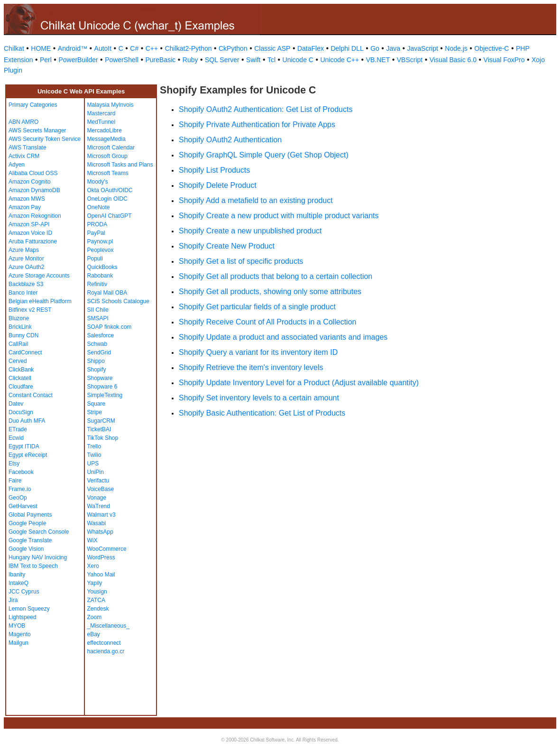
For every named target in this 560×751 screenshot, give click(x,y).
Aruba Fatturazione (33, 241)
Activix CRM (24, 156)
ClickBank (21, 370)
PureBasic (160, 60)
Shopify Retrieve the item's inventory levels (251, 367)
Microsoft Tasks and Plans (120, 165)
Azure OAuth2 (26, 267)
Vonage (97, 498)
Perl (46, 60)
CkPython (233, 48)
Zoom (95, 617)
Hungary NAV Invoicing (38, 557)
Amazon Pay (25, 207)
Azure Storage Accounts (39, 276)
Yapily (95, 583)
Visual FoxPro (504, 60)
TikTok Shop (103, 438)
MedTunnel (101, 122)
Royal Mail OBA (107, 293)
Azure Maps (24, 250)
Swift (253, 60)
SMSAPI (98, 318)
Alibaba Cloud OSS (33, 173)
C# (134, 48)
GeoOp (18, 498)
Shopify (97, 370)
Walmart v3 (101, 515)
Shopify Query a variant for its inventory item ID (258, 352)
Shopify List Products (214, 170)
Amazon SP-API (29, 224)
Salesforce (101, 335)
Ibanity (17, 575)
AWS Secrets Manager (37, 130)
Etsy (14, 464)
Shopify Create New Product (227, 246)
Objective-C (491, 48)
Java (393, 48)
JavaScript (423, 48)
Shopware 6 (102, 387)
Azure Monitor (26, 259)
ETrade (18, 429)
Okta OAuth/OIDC (110, 190)
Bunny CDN (23, 335)
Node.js (456, 48)
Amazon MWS (27, 199)
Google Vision (26, 549)
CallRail (18, 344)
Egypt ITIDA (24, 446)
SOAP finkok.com (110, 327)
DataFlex (311, 48)
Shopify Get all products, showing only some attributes (270, 292)
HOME (41, 48)
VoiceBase (101, 489)
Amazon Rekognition (35, 216)
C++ (152, 48)
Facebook (21, 472)
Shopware (100, 378)
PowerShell (122, 60)
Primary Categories (33, 105)
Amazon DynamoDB (34, 190)
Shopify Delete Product (218, 185)
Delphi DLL (347, 48)
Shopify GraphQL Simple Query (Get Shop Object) (264, 155)
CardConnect (25, 352)
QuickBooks (102, 267)
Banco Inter (23, 293)
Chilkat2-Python (188, 48)
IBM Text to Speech (33, 566)
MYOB (17, 626)
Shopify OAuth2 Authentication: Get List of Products (266, 109)
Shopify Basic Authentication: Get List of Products (262, 413)
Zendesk (98, 609)
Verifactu (98, 481)
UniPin (96, 472)
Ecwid (16, 438)
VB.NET (378, 60)
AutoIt (103, 48)
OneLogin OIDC (107, 199)
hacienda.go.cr (106, 651)
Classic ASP (272, 48)
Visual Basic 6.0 (453, 60)
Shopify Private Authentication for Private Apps (257, 125)
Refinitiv (97, 284)
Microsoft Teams (108, 173)
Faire (15, 481)
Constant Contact (31, 395)
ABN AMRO (23, 122)
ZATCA (96, 600)
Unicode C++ (340, 60)
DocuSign (21, 412)
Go (375, 48)
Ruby (190, 60)
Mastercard (101, 113)
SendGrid (99, 352)
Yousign (97, 592)
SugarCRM (101, 421)
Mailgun (18, 643)
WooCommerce (107, 549)
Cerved (18, 361)
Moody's (98, 182)
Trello (94, 446)
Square (96, 404)
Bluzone (19, 318)
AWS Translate (28, 148)
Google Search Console (39, 532)
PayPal (96, 233)
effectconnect (104, 643)
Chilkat (14, 48)
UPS (93, 464)
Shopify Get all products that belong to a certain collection (275, 276)
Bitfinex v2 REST (30, 310)
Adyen (17, 165)
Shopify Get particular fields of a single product (257, 307)
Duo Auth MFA (27, 421)
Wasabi (97, 523)
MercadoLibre (105, 130)
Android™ (73, 48)
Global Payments (30, 515)
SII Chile (98, 310)
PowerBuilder (78, 60)
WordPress (101, 557)
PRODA (97, 224)
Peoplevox (101, 250)
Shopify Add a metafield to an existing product (256, 200)
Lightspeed (23, 617)
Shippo (96, 361)
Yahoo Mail (101, 575)
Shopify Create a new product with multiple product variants (279, 216)
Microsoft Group (107, 156)
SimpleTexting (105, 395)
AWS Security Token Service (45, 139)
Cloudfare (21, 387)
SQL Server (222, 60)
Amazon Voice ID (30, 233)
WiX (92, 540)
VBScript (410, 60)
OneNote (99, 207)
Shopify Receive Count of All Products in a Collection (267, 322)
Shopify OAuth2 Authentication (230, 140)
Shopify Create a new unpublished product (250, 231)
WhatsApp (100, 532)
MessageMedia (106, 139)
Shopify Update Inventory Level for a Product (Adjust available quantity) (299, 383)
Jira (13, 600)
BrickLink (20, 327)
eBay (94, 634)
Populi (95, 259)
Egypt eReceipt (28, 455)
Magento (20, 634)
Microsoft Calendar (111, 148)
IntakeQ (18, 583)
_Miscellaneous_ (108, 626)
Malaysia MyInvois (110, 105)
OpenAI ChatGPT (110, 216)
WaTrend (99, 506)
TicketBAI (99, 429)
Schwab (97, 344)
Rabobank (100, 276)
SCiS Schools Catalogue (118, 301)
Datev (16, 404)
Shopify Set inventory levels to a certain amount (259, 398)
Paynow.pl (100, 241)
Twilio (94, 455)
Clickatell (20, 378)
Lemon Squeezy (29, 609)
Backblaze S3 (26, 284)
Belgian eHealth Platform (40, 301)
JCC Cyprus (24, 592)
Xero (93, 566)
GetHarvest (23, 506)
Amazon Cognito (30, 182)
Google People (27, 523)
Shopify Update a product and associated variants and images (283, 337)
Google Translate (30, 540)
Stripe (95, 412)
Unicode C (298, 60)
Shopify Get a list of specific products (241, 261)
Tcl (271, 60)
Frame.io (20, 489)
